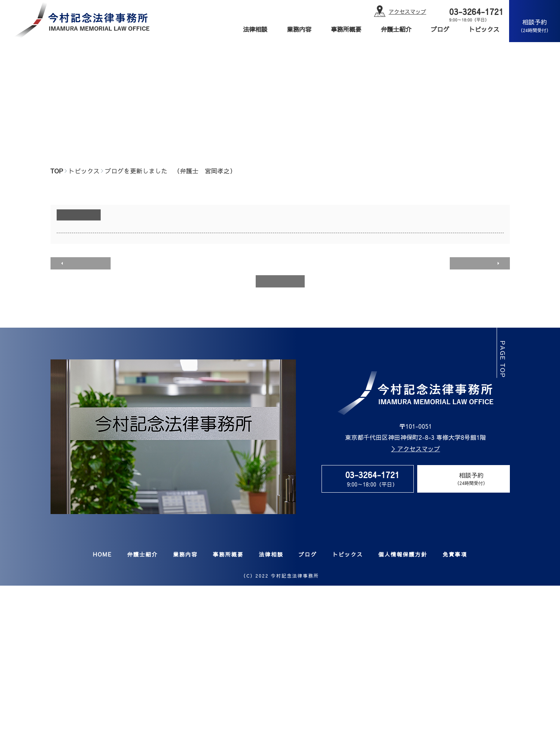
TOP (57, 171)
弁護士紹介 (396, 29)
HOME (103, 554)
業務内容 (299, 29)
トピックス (484, 29)
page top (504, 359)
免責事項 (455, 554)
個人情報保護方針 (403, 554)
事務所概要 (346, 29)
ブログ (440, 29)
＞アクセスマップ (416, 449)
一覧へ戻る (280, 281)
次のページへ (477, 263)
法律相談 (255, 29)
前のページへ (83, 263)
